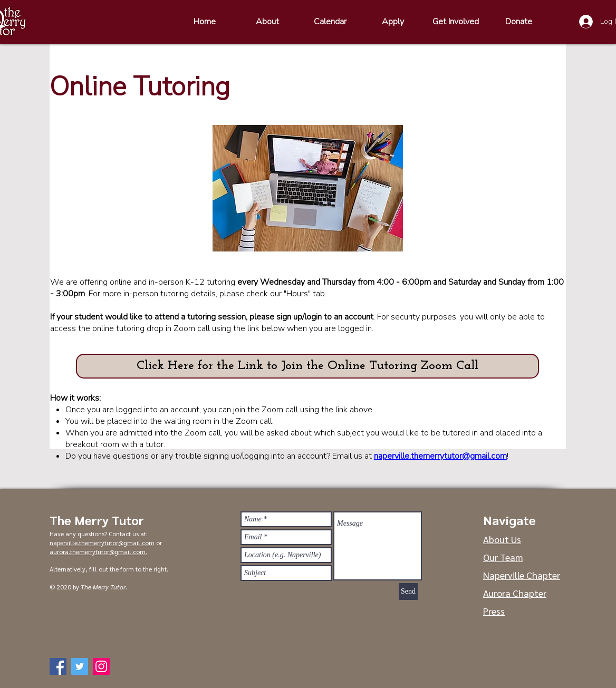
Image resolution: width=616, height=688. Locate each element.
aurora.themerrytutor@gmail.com (98, 551)
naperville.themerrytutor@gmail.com (440, 456)
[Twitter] (80, 666)
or (158, 542)
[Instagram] (101, 666)
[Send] (408, 592)
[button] (307, 366)
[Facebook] (58, 666)
